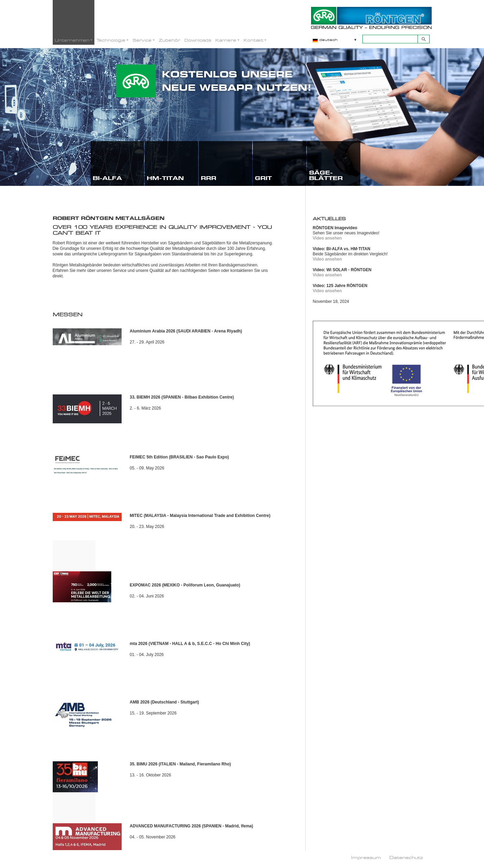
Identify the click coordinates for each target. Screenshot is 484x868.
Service (142, 40)
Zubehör (169, 40)
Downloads (198, 40)
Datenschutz (406, 857)
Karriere (226, 40)
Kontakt (254, 40)
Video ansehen (327, 238)
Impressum (366, 857)
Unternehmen (72, 40)
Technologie (111, 40)
